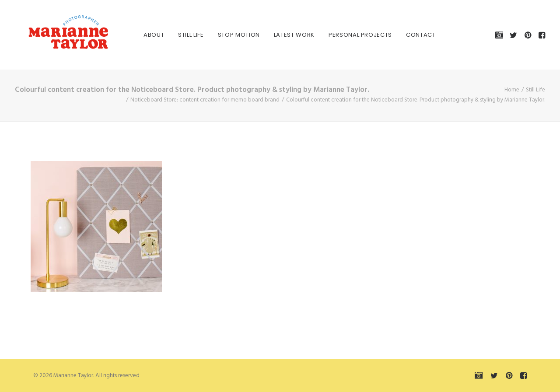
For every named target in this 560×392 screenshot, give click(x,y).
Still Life (181, 35)
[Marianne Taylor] (56, 35)
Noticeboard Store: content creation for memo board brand (205, 100)
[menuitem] (144, 35)
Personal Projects (351, 35)
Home (512, 90)
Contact (411, 35)
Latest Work (285, 35)
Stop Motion (229, 35)
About (144, 35)
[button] (501, 35)
